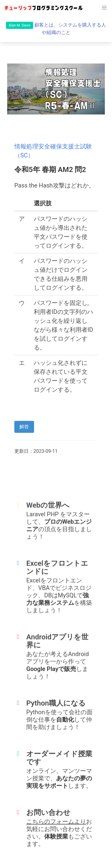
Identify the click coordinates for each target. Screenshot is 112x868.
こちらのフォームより (56, 821)
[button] (104, 8)
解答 (24, 427)
